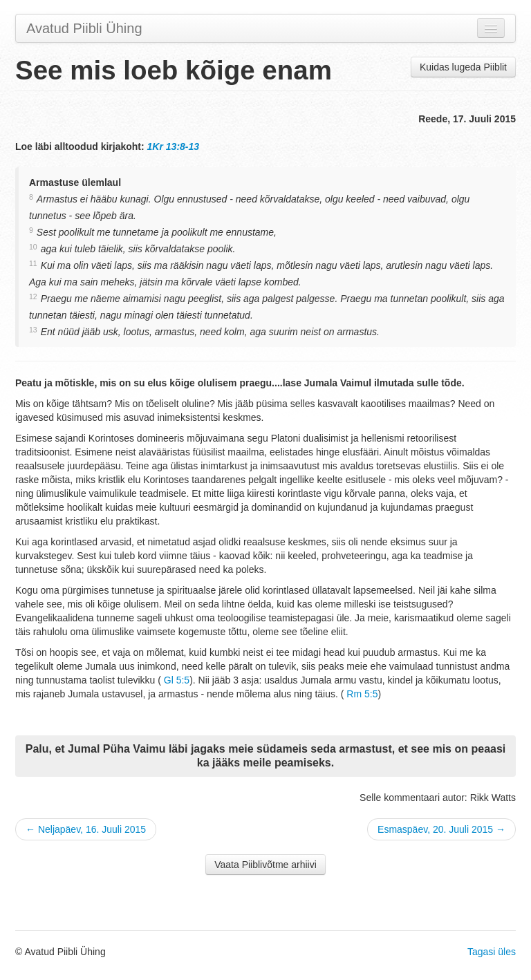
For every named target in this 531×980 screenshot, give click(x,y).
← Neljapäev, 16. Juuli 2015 (86, 829)
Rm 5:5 (362, 694)
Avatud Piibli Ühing (84, 28)
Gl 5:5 (177, 680)
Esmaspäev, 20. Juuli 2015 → (441, 829)
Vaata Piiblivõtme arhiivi (265, 865)
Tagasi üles (492, 952)
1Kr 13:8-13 (174, 147)
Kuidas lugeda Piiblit (463, 67)
